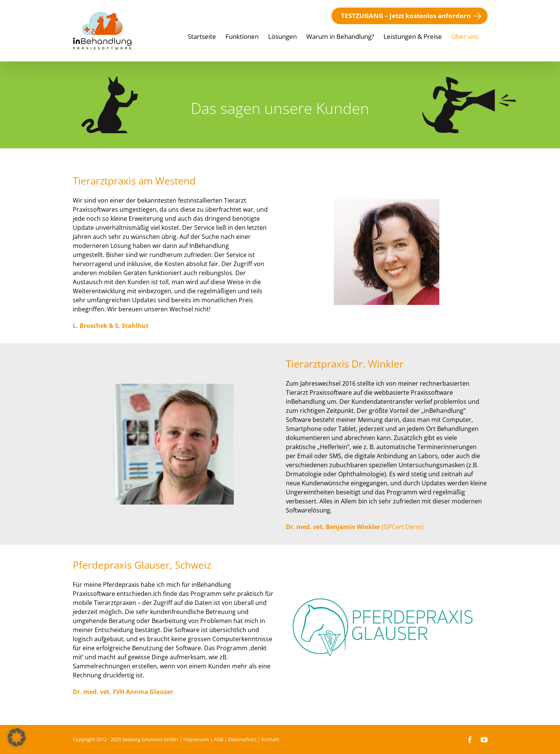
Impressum (196, 739)
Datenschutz (242, 739)
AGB (219, 739)
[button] (17, 737)
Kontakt (270, 739)
